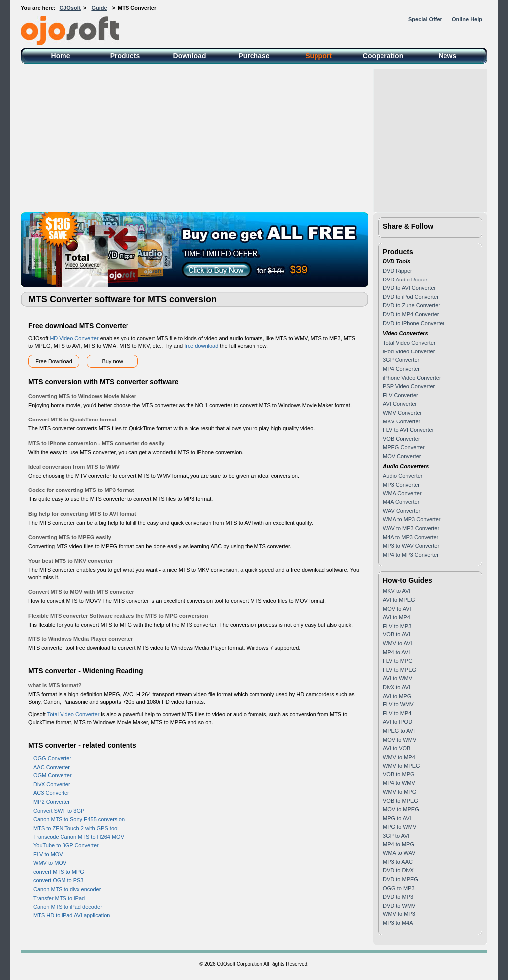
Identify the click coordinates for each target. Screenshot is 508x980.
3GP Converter (401, 360)
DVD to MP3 (398, 897)
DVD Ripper (398, 271)
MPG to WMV (400, 827)
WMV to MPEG (402, 766)
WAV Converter (402, 511)
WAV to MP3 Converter (411, 528)
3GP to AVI (396, 836)
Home (61, 56)
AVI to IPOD (398, 722)
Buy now (112, 361)
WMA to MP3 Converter (412, 519)
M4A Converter (401, 502)
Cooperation (383, 56)
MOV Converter (402, 456)
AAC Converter (52, 767)
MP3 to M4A (398, 923)
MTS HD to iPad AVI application (71, 915)
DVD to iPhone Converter (414, 323)
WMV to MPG (400, 792)
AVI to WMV (398, 678)
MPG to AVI (397, 818)
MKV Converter (402, 421)
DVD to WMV (399, 906)
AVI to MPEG (399, 600)
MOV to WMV (400, 740)
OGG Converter (52, 758)
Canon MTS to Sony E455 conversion (79, 819)
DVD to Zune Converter (412, 305)
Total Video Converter (73, 714)
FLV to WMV (398, 704)
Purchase (254, 56)
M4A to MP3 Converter (411, 537)
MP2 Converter (52, 802)
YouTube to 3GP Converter (66, 845)
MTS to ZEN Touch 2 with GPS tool (76, 828)
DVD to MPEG (401, 879)
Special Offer (425, 19)
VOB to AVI (397, 634)
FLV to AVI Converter (408, 430)
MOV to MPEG (401, 809)
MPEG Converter (404, 447)
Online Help (467, 19)
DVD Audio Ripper (405, 280)
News (448, 56)
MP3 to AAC (398, 862)
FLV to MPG (398, 661)
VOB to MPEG (401, 801)
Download (190, 56)
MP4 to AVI (396, 652)
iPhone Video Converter (412, 378)
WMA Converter (402, 493)
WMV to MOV (50, 863)
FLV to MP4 (397, 713)
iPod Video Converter (409, 351)
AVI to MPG (397, 696)
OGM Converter (53, 775)
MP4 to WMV (399, 783)
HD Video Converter (74, 338)
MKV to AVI (397, 591)
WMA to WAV (399, 853)
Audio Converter (403, 476)
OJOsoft (70, 8)
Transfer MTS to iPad (59, 898)
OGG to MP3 (399, 888)
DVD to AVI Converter (409, 288)
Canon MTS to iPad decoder (68, 907)
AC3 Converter (51, 793)
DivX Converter (52, 784)
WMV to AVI (397, 643)
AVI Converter (400, 404)
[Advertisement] (254, 138)
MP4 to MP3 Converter (411, 555)
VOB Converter (402, 439)
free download (201, 346)
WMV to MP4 (399, 757)
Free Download (54, 361)
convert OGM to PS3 (58, 880)
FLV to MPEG (400, 670)
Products (125, 56)
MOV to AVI (397, 609)
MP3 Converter (401, 485)
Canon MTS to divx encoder (67, 889)
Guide (99, 8)
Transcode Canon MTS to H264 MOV (79, 837)
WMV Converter (402, 413)
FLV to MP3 (397, 626)
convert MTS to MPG (59, 872)
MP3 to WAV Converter (411, 546)
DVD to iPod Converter (411, 297)
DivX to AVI (397, 687)
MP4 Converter (401, 369)
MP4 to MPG (399, 844)
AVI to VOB (397, 748)
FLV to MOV (48, 854)
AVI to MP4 (397, 617)
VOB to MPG (399, 774)
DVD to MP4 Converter (411, 314)
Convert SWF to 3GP (59, 811)
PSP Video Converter (409, 386)
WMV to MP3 (399, 914)
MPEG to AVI (399, 731)
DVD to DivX (398, 870)
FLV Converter (401, 395)
